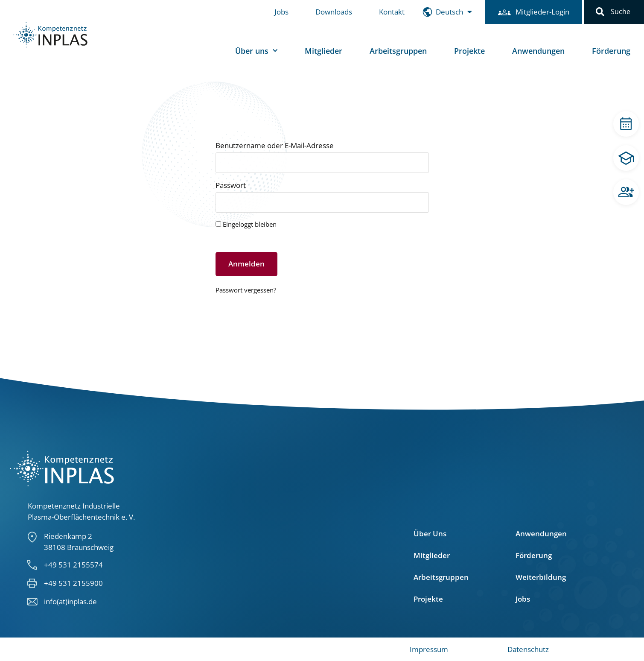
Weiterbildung (541, 577)
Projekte (469, 51)
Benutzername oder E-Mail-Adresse (275, 146)
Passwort (231, 186)
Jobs (281, 12)
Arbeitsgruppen (398, 51)
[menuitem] (454, 12)
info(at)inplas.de (70, 601)
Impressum (429, 649)
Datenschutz (528, 649)
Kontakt (392, 12)
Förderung (611, 51)
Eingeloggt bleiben (246, 225)
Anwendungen (538, 51)
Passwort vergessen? (246, 290)
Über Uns (430, 534)
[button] (600, 12)
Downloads (334, 12)
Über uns (256, 51)
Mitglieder (323, 51)
